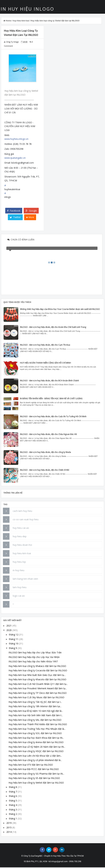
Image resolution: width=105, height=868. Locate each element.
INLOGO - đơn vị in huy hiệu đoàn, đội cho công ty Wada (45, 453)
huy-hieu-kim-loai (22, 554)
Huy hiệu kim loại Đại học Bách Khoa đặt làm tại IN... (36, 738)
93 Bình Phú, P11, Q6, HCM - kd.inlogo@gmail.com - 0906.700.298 (52, 862)
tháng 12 (14, 635)
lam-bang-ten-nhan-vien (25, 579)
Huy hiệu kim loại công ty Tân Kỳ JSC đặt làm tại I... (35, 703)
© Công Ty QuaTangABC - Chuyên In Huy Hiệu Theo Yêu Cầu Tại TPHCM (53, 857)
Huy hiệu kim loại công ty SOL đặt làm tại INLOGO (35, 734)
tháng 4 (13, 806)
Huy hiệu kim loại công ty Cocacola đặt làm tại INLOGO (38, 671)
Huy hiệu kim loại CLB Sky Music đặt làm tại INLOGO (36, 698)
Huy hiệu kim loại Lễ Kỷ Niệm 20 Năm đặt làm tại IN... (37, 747)
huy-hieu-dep (20, 537)
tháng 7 (13, 792)
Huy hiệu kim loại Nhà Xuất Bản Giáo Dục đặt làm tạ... (37, 676)
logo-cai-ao (19, 596)
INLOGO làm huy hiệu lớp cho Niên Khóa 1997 (33, 662)
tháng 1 (13, 819)
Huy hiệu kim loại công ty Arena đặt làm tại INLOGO (36, 743)
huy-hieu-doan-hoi (22, 545)
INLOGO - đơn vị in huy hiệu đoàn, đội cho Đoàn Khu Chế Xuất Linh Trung (53, 328)
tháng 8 (13, 788)
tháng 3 (13, 810)
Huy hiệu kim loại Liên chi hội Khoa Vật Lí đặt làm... (35, 756)
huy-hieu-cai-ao (21, 529)
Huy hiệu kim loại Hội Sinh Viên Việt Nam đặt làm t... (36, 716)
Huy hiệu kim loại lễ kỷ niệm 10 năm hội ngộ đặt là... (36, 712)
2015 (9, 828)
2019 (9, 824)
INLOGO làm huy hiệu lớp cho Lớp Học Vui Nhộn (34, 658)
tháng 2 (13, 815)
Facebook (14, 211)
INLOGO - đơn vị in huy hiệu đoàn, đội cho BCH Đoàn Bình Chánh (49, 381)
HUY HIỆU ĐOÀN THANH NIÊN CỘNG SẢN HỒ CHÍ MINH (45, 363)
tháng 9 (13, 649)
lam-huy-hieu (20, 588)
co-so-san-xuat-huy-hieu (26, 520)
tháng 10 (14, 644)
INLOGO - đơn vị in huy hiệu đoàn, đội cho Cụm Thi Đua (45, 346)
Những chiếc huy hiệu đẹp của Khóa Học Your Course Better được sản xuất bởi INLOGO (60, 310)
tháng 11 (14, 640)
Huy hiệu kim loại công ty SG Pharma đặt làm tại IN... (36, 774)
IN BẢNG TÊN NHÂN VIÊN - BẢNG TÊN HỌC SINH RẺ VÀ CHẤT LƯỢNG (51, 399)
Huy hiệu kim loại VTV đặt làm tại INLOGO (31, 765)
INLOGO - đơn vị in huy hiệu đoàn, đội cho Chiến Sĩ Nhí (44, 471)
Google (31, 211)
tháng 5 (13, 801)
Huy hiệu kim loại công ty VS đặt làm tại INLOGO (34, 779)
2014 (9, 833)
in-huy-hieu (19, 571)
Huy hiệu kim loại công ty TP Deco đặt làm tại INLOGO (38, 694)
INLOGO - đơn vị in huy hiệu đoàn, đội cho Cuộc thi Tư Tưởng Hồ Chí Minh (53, 417)
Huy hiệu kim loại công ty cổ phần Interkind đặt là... (35, 761)
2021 (9, 626)
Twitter (15, 218)
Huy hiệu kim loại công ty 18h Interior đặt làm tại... (35, 707)
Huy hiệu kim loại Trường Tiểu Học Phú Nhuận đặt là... (37, 729)
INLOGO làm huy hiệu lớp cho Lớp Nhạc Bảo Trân (35, 653)
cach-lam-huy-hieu (22, 512)
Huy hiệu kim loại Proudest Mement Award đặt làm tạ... (38, 689)
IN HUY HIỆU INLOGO (28, 10)
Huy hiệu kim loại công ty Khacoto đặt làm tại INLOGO (37, 680)
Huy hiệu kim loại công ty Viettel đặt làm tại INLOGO (36, 783)
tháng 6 (13, 797)
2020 (9, 631)
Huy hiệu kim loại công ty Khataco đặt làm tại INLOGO (37, 667)
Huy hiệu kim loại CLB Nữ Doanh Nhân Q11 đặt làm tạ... (38, 685)
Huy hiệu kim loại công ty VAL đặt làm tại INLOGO (35, 720)
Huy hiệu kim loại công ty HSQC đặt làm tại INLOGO (36, 752)
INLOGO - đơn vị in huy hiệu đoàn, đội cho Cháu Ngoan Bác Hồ (48, 435)
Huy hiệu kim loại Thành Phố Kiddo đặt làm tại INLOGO (38, 725)
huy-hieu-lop (19, 562)
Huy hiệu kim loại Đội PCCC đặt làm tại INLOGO (34, 770)
